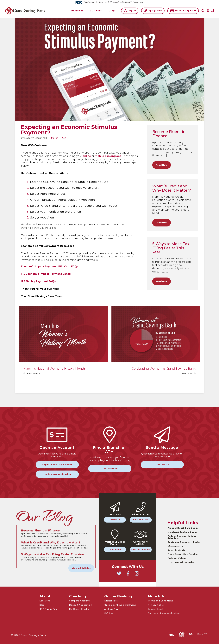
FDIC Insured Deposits (181, 562)
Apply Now (153, 11)
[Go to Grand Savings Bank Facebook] (128, 575)
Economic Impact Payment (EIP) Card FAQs (50, 266)
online (87, 156)
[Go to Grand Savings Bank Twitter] (119, 575)
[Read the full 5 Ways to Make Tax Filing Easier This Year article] (56, 557)
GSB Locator (115, 550)
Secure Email (155, 609)
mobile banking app (108, 156)
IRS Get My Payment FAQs (38, 281)
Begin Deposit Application (57, 465)
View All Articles (81, 568)
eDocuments (175, 546)
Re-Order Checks (79, 609)
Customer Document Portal (184, 542)
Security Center (177, 550)
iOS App (109, 613)
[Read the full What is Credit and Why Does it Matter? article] (56, 545)
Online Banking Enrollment (120, 605)
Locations (45, 601)
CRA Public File (48, 609)
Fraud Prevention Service (183, 554)
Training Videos (177, 558)
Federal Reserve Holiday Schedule (182, 537)
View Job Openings (141, 550)
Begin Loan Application (57, 474)
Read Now (162, 165)
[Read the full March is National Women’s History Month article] (63, 343)
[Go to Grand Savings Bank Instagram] (137, 575)
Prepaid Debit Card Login (183, 528)
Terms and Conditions (160, 601)
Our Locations (110, 469)
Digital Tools (112, 601)
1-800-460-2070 (141, 520)
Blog (42, 605)
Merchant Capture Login (182, 532)
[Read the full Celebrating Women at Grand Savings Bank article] (156, 343)
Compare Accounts (80, 601)
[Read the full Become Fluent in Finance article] (56, 533)
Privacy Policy (156, 605)
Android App (111, 609)
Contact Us (162, 465)
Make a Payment (183, 11)
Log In (130, 11)
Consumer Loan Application (164, 613)
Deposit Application (81, 605)
